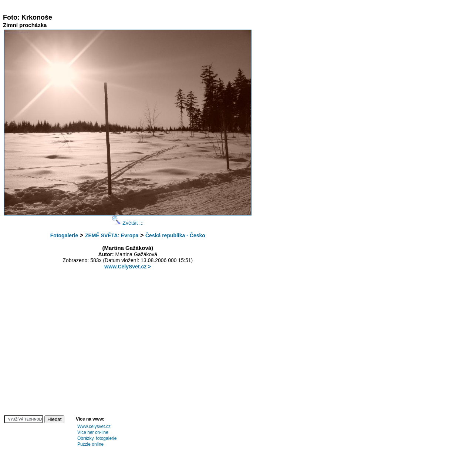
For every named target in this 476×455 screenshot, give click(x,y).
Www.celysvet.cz (94, 426)
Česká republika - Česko (175, 235)
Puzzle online (90, 444)
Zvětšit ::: (128, 223)
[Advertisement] (138, 6)
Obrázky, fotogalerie (97, 438)
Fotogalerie (64, 235)
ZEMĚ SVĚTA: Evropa (112, 235)
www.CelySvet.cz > (128, 267)
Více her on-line (93, 432)
